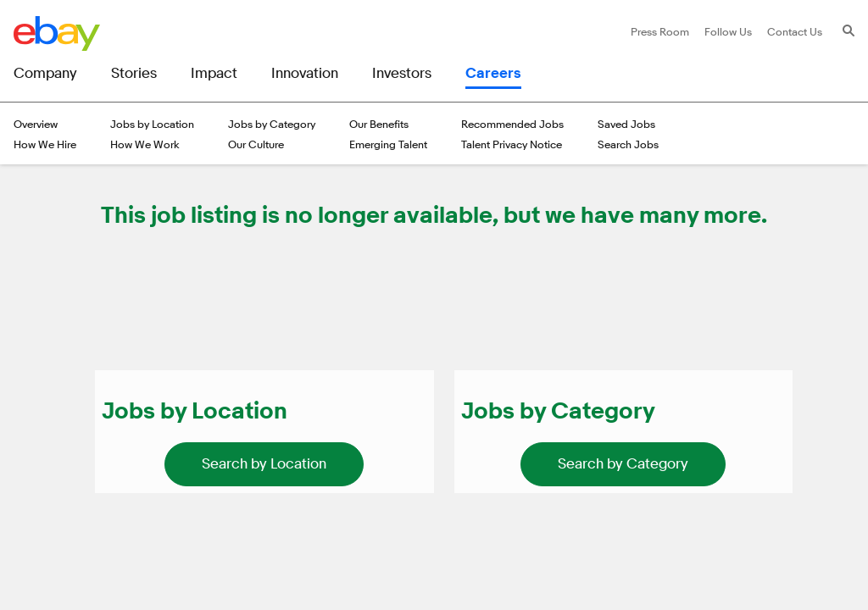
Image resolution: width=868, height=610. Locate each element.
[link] (264, 464)
